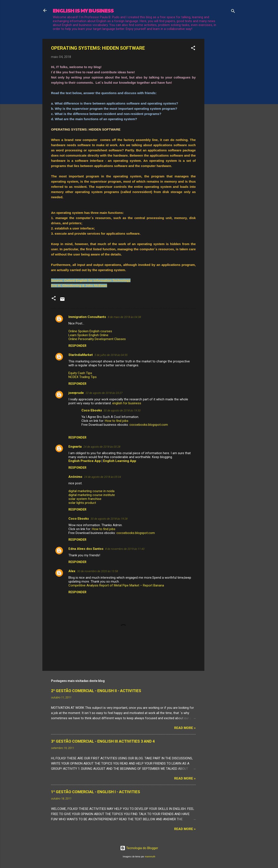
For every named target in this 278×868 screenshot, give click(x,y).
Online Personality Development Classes (97, 339)
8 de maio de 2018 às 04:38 (124, 317)
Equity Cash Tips (80, 373)
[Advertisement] (222, 104)
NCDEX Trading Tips (83, 377)
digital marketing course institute (92, 495)
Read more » (185, 728)
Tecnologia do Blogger (139, 848)
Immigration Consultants (87, 317)
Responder (77, 346)
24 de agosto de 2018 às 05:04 (103, 477)
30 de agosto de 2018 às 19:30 (122, 410)
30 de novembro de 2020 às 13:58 (98, 571)
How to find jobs (117, 421)
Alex (72, 571)
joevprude (76, 393)
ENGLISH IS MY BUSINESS (83, 10)
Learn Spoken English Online (88, 335)
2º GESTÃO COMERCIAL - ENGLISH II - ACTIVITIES (96, 691)
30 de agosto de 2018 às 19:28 (109, 519)
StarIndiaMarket (81, 355)
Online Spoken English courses (90, 331)
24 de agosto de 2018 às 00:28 (102, 447)
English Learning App (120, 461)
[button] (193, 49)
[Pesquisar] (233, 12)
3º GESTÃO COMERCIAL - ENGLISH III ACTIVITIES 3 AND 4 (103, 741)
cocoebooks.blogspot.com (149, 425)
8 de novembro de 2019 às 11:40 (125, 549)
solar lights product (82, 503)
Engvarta (75, 447)
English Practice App (85, 461)
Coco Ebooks (92, 410)
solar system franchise (85, 499)
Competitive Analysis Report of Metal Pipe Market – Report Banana (116, 585)
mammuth (150, 857)
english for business (127, 403)
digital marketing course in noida (91, 491)
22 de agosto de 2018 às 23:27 (104, 393)
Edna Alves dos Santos (86, 549)
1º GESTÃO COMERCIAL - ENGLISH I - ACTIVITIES (96, 792)
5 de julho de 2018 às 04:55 (111, 355)
